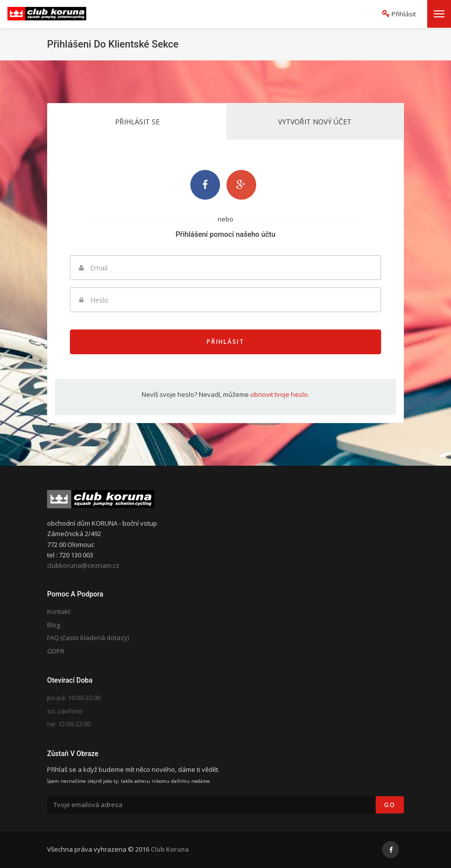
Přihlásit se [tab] (137, 122)
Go (390, 805)
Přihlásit (225, 342)
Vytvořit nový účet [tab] (315, 122)
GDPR (56, 651)
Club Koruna (170, 849)
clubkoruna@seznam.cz (83, 565)
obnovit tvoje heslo (279, 394)
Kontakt (59, 611)
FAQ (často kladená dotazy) (88, 638)
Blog (54, 625)
